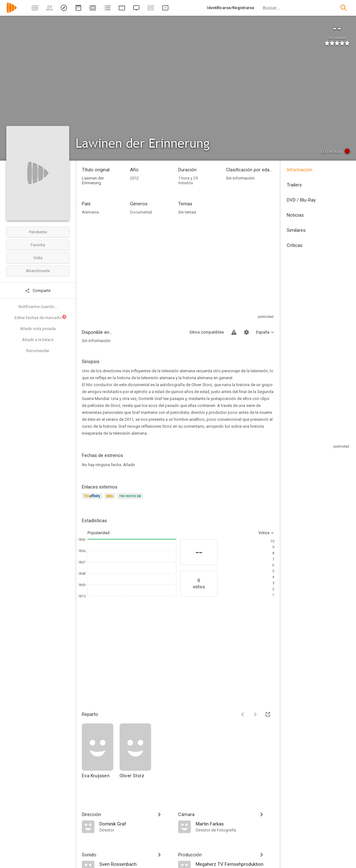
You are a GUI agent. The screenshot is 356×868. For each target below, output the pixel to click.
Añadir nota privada (38, 329)
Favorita (38, 245)
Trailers (294, 185)
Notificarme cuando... (38, 307)
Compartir (38, 291)
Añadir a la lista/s (38, 340)
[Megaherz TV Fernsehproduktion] (235, 864)
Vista (38, 258)
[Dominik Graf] (136, 824)
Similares (296, 230)
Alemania (90, 212)
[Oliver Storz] (135, 754)
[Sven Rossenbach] (136, 864)
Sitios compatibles (207, 332)
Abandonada (38, 271)
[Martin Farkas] (235, 824)
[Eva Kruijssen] (101, 754)
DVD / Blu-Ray (301, 200)
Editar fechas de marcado (41, 317)
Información (299, 170)
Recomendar (38, 351)
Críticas (295, 245)
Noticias (295, 215)
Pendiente (38, 232)
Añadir (129, 465)
